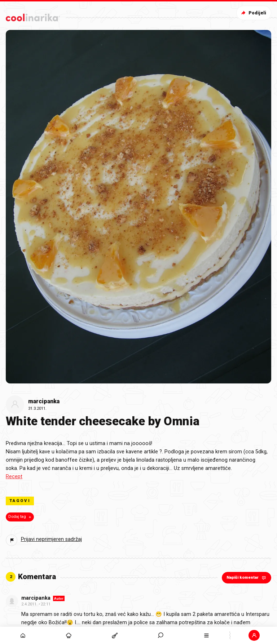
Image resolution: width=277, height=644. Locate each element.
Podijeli (253, 13)
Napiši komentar (247, 578)
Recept (14, 477)
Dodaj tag (20, 517)
